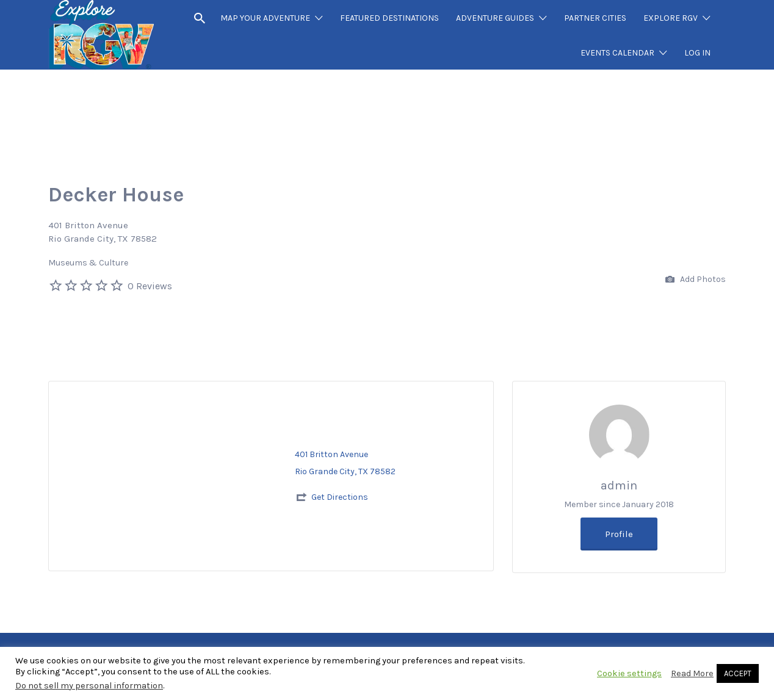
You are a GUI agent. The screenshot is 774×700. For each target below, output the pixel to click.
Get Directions (340, 497)
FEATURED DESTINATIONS (389, 18)
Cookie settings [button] (629, 673)
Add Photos (696, 280)
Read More (692, 673)
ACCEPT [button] (738, 673)
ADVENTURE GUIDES (495, 18)
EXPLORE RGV (671, 18)
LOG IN (697, 53)
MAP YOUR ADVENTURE (265, 18)
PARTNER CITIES (595, 18)
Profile (619, 534)
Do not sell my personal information (89, 686)
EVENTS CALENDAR (617, 53)
